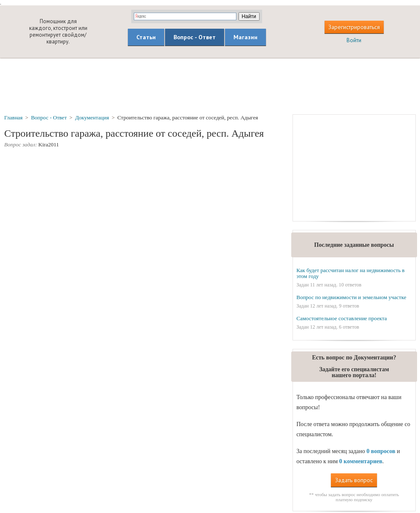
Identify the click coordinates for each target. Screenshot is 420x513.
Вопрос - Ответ (195, 37)
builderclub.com (16, 31)
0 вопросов (381, 451)
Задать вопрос (354, 480)
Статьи (146, 37)
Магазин (245, 37)
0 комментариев (361, 461)
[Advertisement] (210, 86)
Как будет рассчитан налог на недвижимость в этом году (350, 273)
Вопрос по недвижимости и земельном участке (351, 297)
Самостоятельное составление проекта (341, 318)
